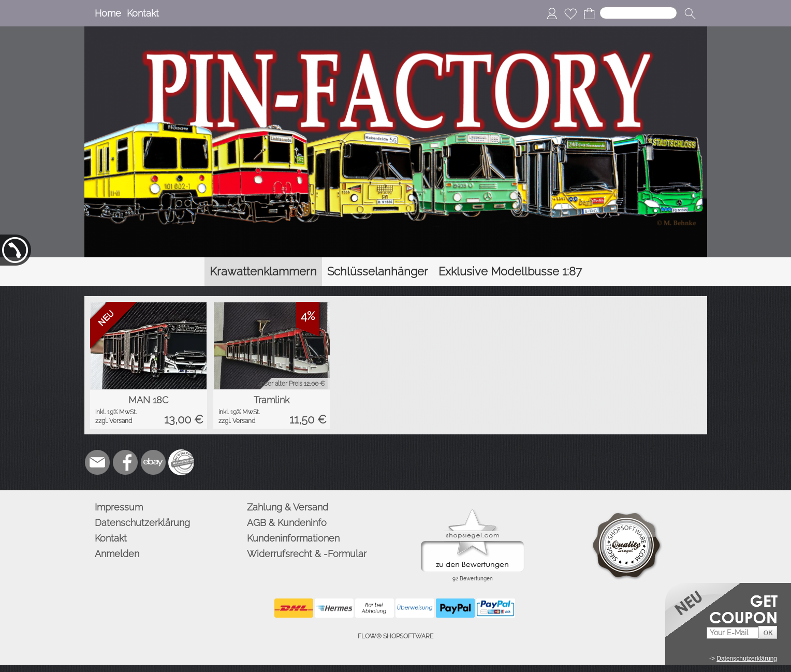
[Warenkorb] (589, 13)
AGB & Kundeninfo (287, 523)
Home (108, 13)
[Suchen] (638, 13)
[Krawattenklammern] (263, 272)
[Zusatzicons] (181, 462)
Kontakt (143, 13)
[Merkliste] (570, 13)
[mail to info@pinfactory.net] (97, 462)
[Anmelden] (552, 13)
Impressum (119, 507)
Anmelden (117, 554)
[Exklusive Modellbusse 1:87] (510, 272)
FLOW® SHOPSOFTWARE (395, 636)
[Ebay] (153, 462)
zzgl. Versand (114, 421)
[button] (690, 13)
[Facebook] (125, 462)
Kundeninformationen (293, 538)
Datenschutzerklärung (142, 523)
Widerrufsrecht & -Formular (307, 554)
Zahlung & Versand (288, 507)
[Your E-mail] (733, 633)
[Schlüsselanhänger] (378, 272)
